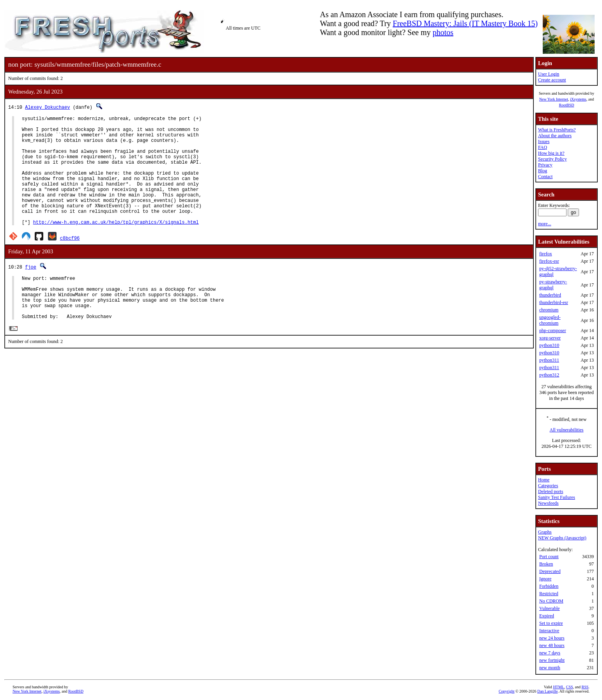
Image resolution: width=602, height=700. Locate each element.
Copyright (507, 691)
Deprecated (550, 571)
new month (550, 668)
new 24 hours (552, 638)
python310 (549, 345)
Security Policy (552, 159)
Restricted (549, 594)
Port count (549, 557)
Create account (552, 80)
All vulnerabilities (567, 430)
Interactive (549, 631)
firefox (546, 254)
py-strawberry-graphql (553, 285)
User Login (549, 74)
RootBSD (567, 105)
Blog (543, 171)
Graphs (545, 532)
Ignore (545, 579)
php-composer (553, 331)
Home (544, 480)
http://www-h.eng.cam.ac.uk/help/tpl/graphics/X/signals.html (116, 245)
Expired (547, 616)
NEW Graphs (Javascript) (562, 538)
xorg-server (550, 338)
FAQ (543, 147)
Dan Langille (547, 691)
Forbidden (549, 586)
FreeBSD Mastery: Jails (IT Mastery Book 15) (465, 23)
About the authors (555, 136)
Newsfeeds (548, 503)
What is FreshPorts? (557, 130)
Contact (545, 177)
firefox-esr (549, 261)
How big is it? (551, 153)
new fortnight (552, 660)
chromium (549, 310)
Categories (548, 486)
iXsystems (578, 99)
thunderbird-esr (554, 302)
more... (545, 224)
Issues (544, 141)
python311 (549, 360)
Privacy (545, 165)
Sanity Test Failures (557, 497)
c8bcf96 (70, 261)
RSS (585, 687)
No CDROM (551, 601)
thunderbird (550, 295)
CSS (570, 687)
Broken (546, 564)
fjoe (31, 290)
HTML (558, 687)
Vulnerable (550, 608)
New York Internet (554, 99)
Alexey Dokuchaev (47, 107)
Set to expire (551, 623)
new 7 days (550, 653)
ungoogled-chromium (550, 320)
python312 (549, 375)
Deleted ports (551, 491)
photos (443, 32)
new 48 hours (552, 645)
